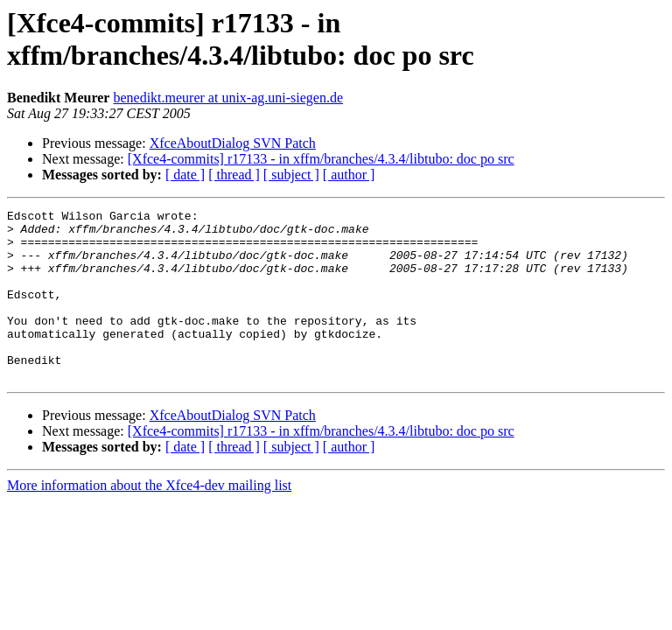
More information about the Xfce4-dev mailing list (149, 519)
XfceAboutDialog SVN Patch (233, 143)
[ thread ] (234, 175)
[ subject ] (291, 175)
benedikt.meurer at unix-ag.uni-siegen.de (228, 98)
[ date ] (185, 175)
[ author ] (349, 175)
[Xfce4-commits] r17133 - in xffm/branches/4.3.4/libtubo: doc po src (321, 159)
